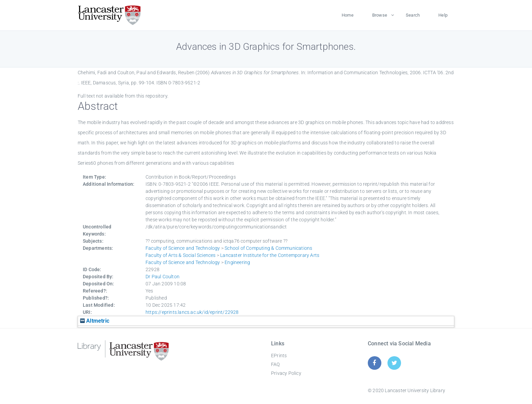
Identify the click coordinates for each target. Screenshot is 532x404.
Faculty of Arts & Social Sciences (181, 255)
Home (348, 15)
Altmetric (95, 321)
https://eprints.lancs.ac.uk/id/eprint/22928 (192, 312)
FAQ (275, 364)
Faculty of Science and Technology (183, 248)
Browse (380, 15)
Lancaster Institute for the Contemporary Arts (270, 255)
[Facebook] (374, 363)
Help (443, 15)
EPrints (279, 356)
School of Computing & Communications (268, 248)
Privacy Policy (286, 373)
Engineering (237, 262)
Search (413, 15)
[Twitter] (394, 363)
